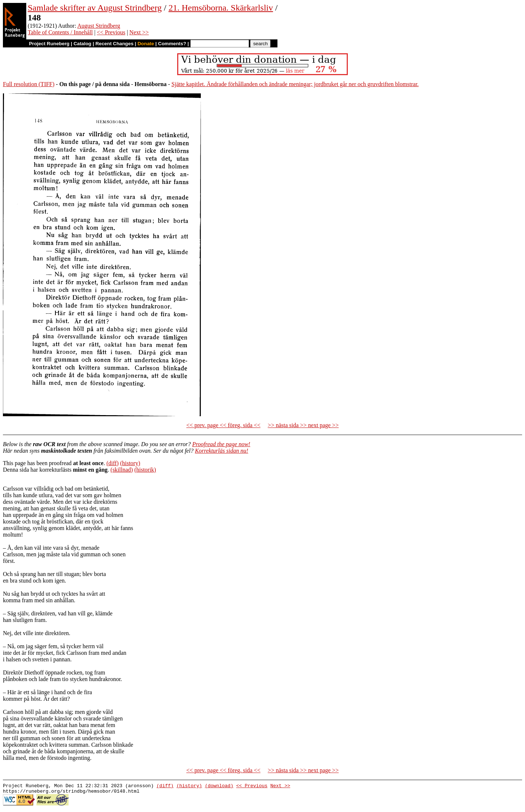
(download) (219, 786)
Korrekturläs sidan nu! (222, 451)
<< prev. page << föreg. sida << (223, 425)
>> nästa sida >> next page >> (303, 425)
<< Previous (111, 32)
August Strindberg (99, 26)
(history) (130, 463)
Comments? (172, 44)
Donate (146, 44)
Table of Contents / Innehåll (60, 32)
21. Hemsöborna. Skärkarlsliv (221, 8)
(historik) (145, 470)
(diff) (112, 463)
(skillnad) (122, 470)
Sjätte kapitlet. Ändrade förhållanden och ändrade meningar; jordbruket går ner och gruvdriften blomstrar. (295, 84)
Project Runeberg (49, 44)
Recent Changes (114, 44)
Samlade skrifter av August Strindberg (95, 8)
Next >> (139, 32)
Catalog (83, 44)
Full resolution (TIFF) (29, 84)
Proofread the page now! (221, 444)
